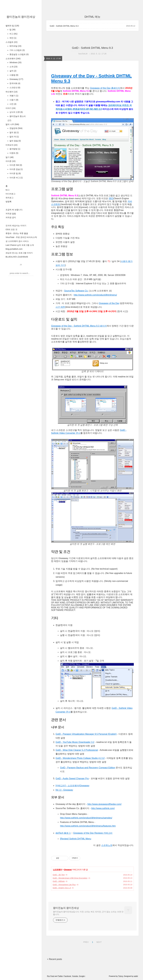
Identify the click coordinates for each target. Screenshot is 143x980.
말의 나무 (12, 124)
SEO (111, 198)
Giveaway (16, 79)
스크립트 (12, 42)
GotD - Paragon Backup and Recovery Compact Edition (88, 768)
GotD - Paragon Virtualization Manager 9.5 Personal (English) (86, 734)
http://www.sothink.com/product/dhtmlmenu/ (95, 295)
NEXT (99, 942)
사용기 (14, 100)
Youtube (75, 976)
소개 (13, 67)
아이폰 (11, 161)
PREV (86, 942)
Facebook (67, 976)
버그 (13, 34)
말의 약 (14, 137)
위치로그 (9, 198)
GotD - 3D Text (59, 875)
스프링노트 (107, 845)
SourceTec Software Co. (76, 291)
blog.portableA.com (14, 249)
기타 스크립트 (17, 50)
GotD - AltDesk (59, 881)
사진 (13, 104)
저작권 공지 (11, 217)
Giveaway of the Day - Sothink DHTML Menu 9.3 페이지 (79, 326)
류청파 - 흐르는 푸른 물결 (17, 233)
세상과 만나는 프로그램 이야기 (19, 253)
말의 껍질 (15, 141)
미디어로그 (10, 194)
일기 (10, 157)
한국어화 (15, 83)
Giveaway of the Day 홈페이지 (105, 88)
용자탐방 (15, 149)
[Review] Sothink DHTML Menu (76, 839)
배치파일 (15, 46)
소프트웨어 (13, 59)
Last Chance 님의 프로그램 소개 (20, 245)
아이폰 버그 (16, 178)
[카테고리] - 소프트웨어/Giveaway (72, 786)
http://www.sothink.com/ (103, 808)
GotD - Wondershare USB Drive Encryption (70, 878)
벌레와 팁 (12, 26)
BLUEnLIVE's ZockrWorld (17, 257)
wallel (136, 976)
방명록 (9, 202)
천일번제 (16, 128)
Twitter (60, 976)
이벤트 (14, 153)
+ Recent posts (55, 959)
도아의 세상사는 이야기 (16, 226)
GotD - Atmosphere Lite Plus (64, 885)
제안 (13, 38)
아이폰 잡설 (16, 169)
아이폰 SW (15, 165)
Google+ (82, 976)
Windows (15, 62)
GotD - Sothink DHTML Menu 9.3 (64, 26)
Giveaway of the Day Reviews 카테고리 (93, 833)
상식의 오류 (16, 112)
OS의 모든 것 (11, 229)
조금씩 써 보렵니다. (14, 210)
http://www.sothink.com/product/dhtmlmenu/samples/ (86, 818)
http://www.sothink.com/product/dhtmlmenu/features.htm (88, 826)
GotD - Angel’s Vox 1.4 (62, 888)
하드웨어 (12, 92)
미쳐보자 (12, 145)
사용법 (14, 75)
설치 (13, 71)
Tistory (121, 976)
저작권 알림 (11, 214)
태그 (8, 190)
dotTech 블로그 (63, 833)
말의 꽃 (14, 132)
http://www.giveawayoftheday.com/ (104, 804)
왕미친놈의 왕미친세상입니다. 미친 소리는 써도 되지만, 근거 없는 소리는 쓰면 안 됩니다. (88, 913)
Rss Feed (51, 976)
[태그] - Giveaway (64, 790)
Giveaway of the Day (109, 303)
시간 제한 (60, 307)
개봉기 (14, 96)
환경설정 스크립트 (19, 54)
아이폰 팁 (15, 173)
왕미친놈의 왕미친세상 (21, 17)
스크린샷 (15, 88)
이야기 (11, 108)
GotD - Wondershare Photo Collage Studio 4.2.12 (80, 758)
